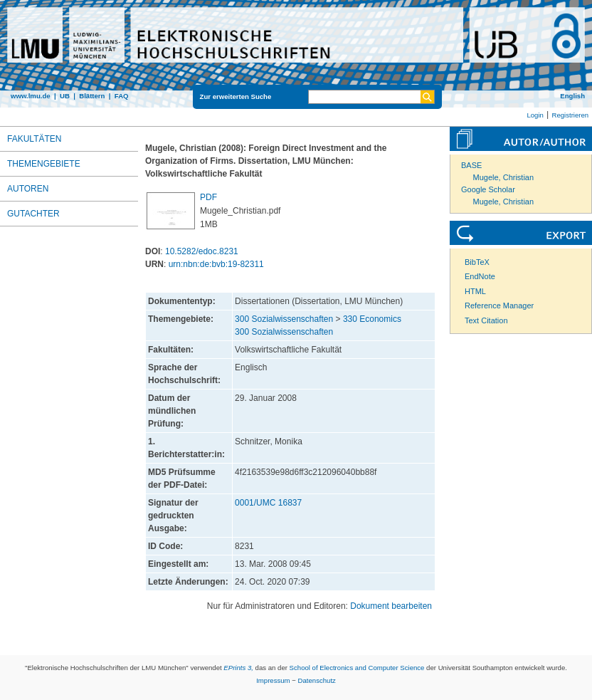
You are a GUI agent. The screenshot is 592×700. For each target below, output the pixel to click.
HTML (475, 291)
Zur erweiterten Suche (236, 96)
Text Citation (486, 320)
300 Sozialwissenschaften (284, 319)
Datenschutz (317, 680)
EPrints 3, (238, 668)
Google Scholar (488, 189)
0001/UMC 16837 (268, 503)
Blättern (92, 96)
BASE (471, 165)
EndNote (480, 276)
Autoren (28, 189)
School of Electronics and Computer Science (357, 668)
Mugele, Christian (504, 177)
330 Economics (372, 319)
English (572, 96)
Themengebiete (44, 164)
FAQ (122, 96)
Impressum (273, 680)
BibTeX (477, 262)
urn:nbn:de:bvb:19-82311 (216, 264)
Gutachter (33, 214)
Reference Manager (499, 305)
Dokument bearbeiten (391, 606)
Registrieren (570, 115)
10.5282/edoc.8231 (202, 251)
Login (535, 115)
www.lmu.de (31, 96)
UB (65, 96)
